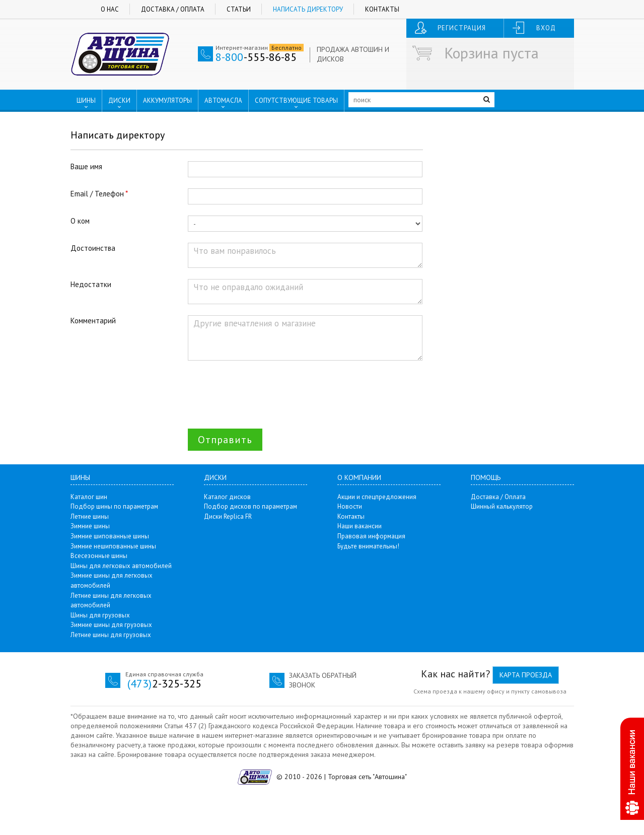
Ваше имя (86, 166)
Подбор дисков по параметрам (251, 506)
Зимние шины (90, 526)
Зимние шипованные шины (110, 536)
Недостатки (91, 284)
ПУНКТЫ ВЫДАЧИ (109, 121)
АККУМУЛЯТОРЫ (167, 100)
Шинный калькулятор (502, 506)
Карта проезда (526, 675)
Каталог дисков (227, 497)
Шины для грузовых (100, 615)
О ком (80, 221)
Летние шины (90, 516)
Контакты (382, 9)
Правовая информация (371, 536)
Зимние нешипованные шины (113, 546)
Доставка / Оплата (173, 9)
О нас (110, 9)
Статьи (239, 9)
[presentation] (264, 391)
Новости (350, 506)
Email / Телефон (97, 194)
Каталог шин (89, 497)
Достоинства (93, 248)
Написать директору (308, 9)
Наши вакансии (360, 526)
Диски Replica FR (228, 516)
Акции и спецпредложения (377, 497)
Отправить (225, 440)
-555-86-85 (256, 57)
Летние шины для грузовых (111, 635)
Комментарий (93, 321)
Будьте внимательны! (368, 546)
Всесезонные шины (99, 556)
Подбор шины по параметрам (114, 506)
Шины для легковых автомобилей (121, 566)
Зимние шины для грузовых (111, 625)
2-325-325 (164, 683)
